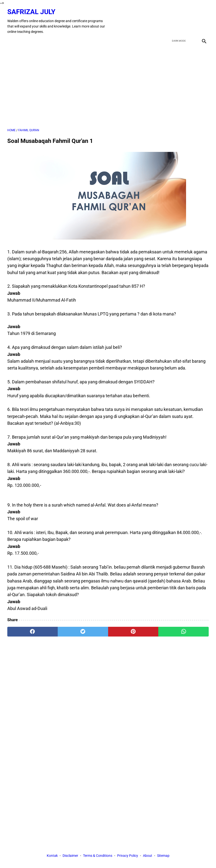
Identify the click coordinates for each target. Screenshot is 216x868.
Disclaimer (70, 856)
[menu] (10, 41)
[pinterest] (133, 632)
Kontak (52, 856)
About (148, 856)
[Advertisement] (108, 87)
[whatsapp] (183, 632)
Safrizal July (31, 12)
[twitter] (181, 21)
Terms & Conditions (98, 856)
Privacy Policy (128, 856)
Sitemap (163, 856)
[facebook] (169, 21)
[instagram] (203, 21)
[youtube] (192, 21)
